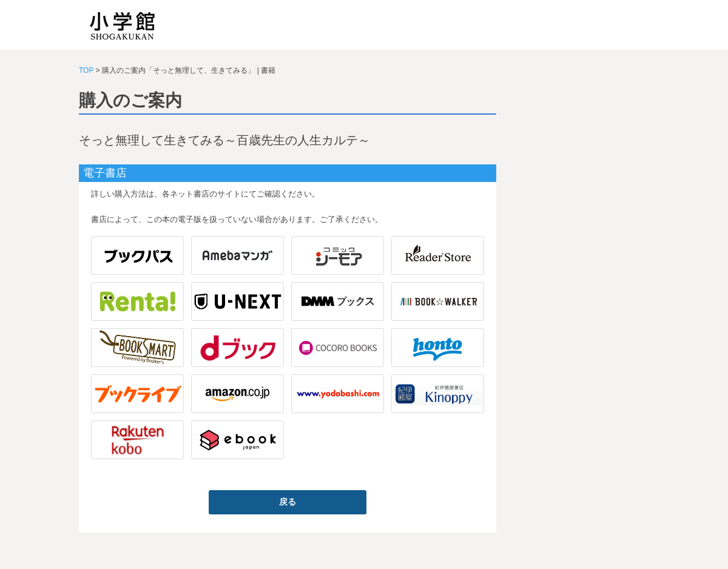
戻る (288, 502)
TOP (86, 70)
